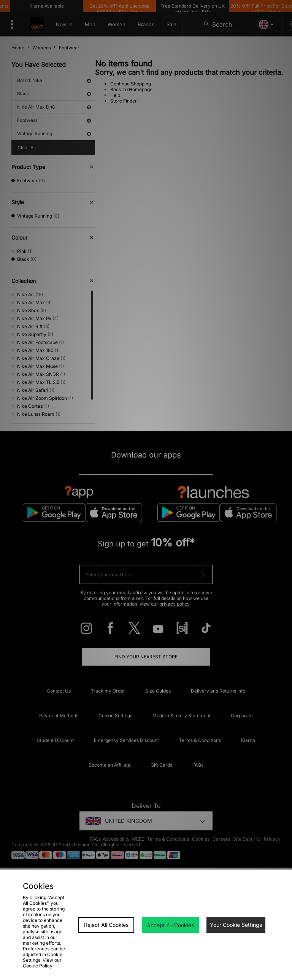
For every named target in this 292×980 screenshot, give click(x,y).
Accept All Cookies (170, 925)
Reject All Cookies (106, 925)
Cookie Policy (38, 966)
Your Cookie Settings (236, 925)
